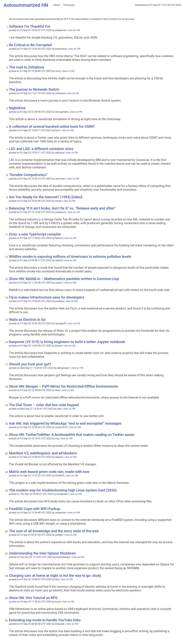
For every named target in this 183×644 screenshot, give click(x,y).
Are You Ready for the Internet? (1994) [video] (46, 197)
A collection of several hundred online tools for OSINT (52, 127)
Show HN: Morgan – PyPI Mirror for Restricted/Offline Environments (63, 386)
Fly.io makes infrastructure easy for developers (47, 297)
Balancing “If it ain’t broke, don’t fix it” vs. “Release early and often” (62, 208)
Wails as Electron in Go (27, 320)
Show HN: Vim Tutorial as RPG (33, 598)
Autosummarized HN (26, 5)
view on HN (74, 30)
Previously (69, 5)
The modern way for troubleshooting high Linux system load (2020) (63, 490)
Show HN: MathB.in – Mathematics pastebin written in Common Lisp (64, 279)
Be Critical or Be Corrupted (30, 45)
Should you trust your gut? (30, 364)
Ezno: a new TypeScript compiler (35, 234)
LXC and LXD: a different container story (41, 149)
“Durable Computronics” (28, 175)
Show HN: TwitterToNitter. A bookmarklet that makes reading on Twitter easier (72, 435)
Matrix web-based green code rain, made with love (49, 472)
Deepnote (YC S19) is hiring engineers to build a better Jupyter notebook (67, 342)
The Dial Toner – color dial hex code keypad (44, 405)
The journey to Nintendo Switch (34, 90)
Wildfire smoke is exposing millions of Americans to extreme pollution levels (70, 257)
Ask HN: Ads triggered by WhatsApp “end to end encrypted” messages (65, 423)
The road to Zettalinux (27, 67)
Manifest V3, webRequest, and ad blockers (43, 453)
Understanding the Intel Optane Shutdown (42, 553)
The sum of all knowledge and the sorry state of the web (54, 531)
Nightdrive (17, 108)
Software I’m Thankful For (30, 26)
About (57, 5)
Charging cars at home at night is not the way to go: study (55, 576)
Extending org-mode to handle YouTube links (45, 620)
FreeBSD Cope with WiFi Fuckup (35, 509)
